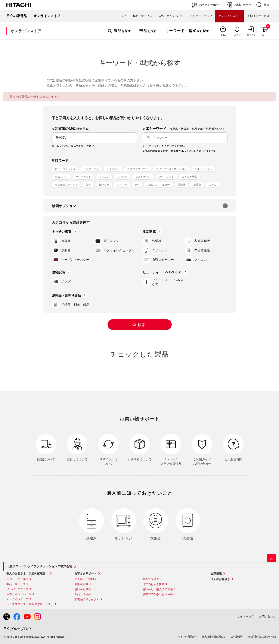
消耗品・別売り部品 (66, 295)
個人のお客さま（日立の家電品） (27, 573)
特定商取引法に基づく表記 (262, 637)
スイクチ (122, 185)
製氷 (89, 185)
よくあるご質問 (84, 579)
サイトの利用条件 (187, 637)
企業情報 (216, 573)
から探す (187, 31)
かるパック (61, 177)
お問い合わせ (267, 616)
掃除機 (182, 185)
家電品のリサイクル (87, 599)
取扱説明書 (81, 584)
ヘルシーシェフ (204, 169)
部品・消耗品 (83, 594)
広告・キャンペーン (19, 594)
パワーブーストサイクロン (171, 169)
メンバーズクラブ (201, 16)
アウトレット (166, 177)
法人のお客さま (220, 579)
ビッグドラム (91, 169)
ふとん (213, 185)
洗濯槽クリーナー (138, 169)
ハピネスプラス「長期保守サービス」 (30, 604)
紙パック (104, 185)
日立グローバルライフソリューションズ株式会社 (39, 566)
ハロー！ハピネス (18, 579)
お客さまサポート (86, 573)
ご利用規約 (237, 637)
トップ (122, 16)
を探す (119, 31)
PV (137, 185)
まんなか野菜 (190, 177)
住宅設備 (58, 272)
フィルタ (122, 177)
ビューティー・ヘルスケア (162, 272)
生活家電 (149, 232)
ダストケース (143, 177)
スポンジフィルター (158, 185)
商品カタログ (151, 579)
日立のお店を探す (154, 584)
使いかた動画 (83, 589)
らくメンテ (113, 169)
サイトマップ (246, 616)
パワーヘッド (83, 177)
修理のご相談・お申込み (158, 594)
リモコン (104, 177)
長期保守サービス (258, 16)
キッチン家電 (62, 232)
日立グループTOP (17, 629)
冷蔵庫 (197, 185)
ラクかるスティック (66, 185)
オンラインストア (18, 599)
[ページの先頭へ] (272, 558)
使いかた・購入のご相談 (158, 589)
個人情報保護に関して (214, 637)
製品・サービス (16, 584)
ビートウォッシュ (65, 169)
